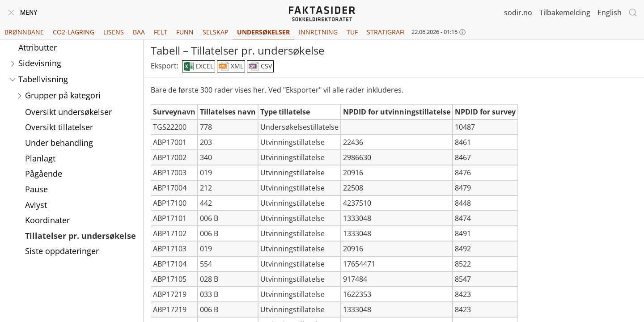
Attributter (38, 47)
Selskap (215, 32)
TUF (352, 32)
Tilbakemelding (565, 13)
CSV (260, 67)
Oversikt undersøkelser (68, 112)
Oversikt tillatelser (59, 127)
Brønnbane (24, 32)
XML (231, 67)
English (610, 13)
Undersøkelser (263, 32)
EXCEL (198, 67)
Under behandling (59, 143)
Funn (185, 32)
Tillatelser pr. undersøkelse (80, 236)
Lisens (114, 32)
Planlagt (40, 158)
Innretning (318, 32)
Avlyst (36, 205)
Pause (36, 189)
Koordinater (47, 220)
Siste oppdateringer (62, 251)
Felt (161, 32)
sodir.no (518, 13)
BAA (139, 32)
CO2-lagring (74, 32)
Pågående (44, 174)
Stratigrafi (386, 32)
